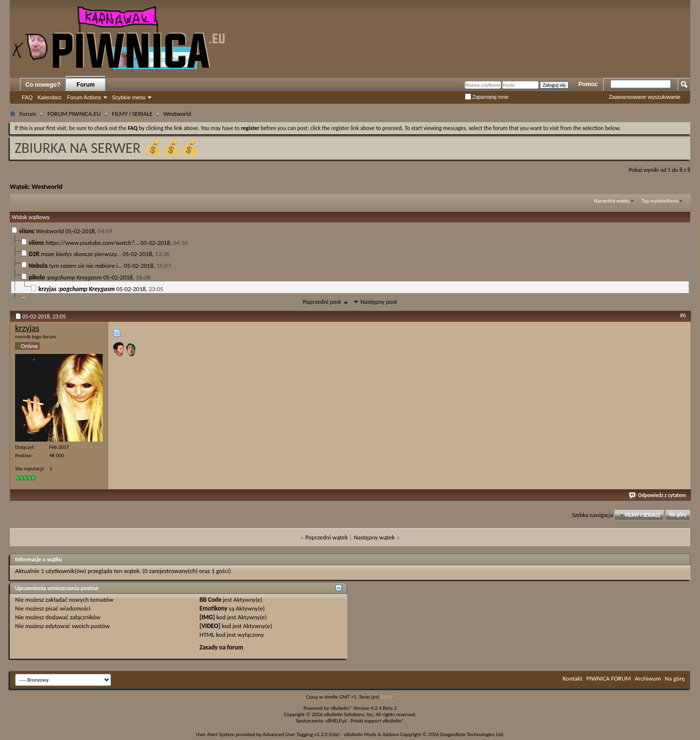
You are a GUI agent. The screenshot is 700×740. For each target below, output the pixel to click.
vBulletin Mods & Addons (371, 734)
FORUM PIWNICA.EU (74, 114)
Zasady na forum (221, 647)
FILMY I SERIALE (132, 114)
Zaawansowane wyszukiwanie (645, 97)
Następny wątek (374, 537)
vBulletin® (341, 708)
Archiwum (648, 678)
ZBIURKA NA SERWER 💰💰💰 (106, 148)
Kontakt (573, 678)
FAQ (27, 97)
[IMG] (207, 617)
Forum (85, 85)
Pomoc (588, 84)
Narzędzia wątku (612, 201)
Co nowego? (43, 85)
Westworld (47, 187)
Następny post (378, 302)
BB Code (211, 600)
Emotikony (213, 608)
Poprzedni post (322, 302)
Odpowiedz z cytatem (658, 495)
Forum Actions (84, 97)
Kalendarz (50, 97)
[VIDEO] (210, 626)
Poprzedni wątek (327, 537)
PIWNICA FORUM (609, 678)
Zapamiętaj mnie (487, 97)
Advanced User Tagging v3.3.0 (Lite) (301, 734)
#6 (683, 315)
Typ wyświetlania (660, 201)
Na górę (678, 515)
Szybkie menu (129, 97)
